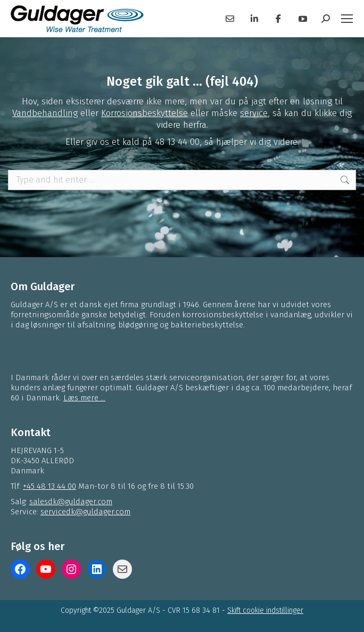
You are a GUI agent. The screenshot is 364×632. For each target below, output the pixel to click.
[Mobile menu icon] (347, 19)
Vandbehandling (45, 113)
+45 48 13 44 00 (49, 486)
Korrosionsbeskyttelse (144, 113)
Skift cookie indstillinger (265, 610)
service (254, 113)
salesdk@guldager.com (71, 502)
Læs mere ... (84, 398)
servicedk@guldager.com (85, 512)
